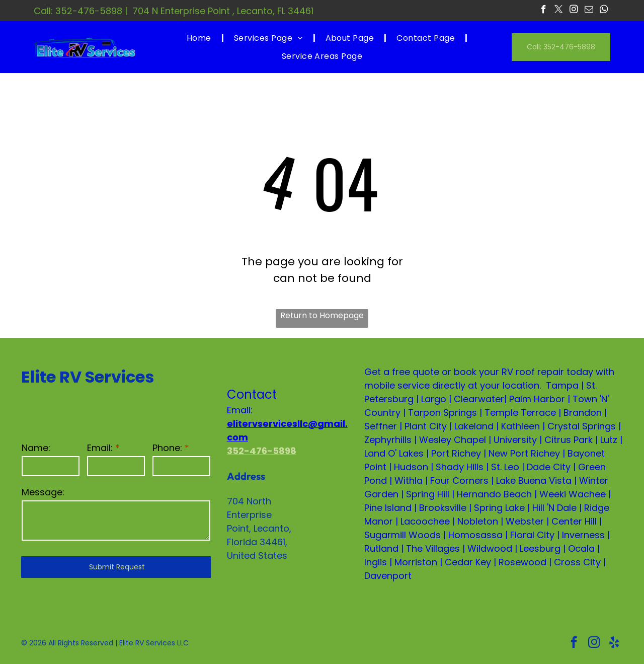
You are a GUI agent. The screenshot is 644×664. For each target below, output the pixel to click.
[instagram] (574, 11)
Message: (43, 492)
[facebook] (544, 11)
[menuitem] (200, 38)
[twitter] (559, 11)
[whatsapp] (604, 11)
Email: (100, 448)
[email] (589, 11)
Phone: (167, 448)
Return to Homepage (322, 315)
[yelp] (614, 643)
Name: (36, 448)
